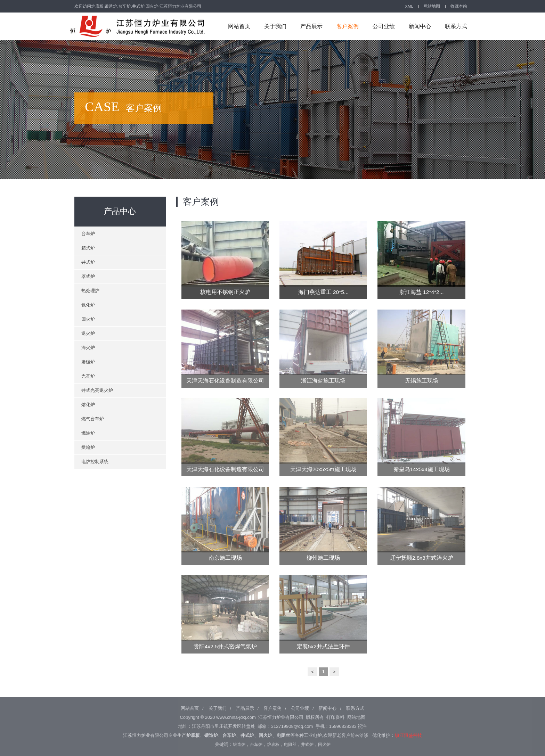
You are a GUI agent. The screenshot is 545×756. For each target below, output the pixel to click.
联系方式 (456, 26)
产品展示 (311, 26)
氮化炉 (88, 305)
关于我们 (275, 26)
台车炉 (88, 234)
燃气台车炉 (93, 419)
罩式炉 (88, 276)
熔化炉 (88, 405)
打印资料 (335, 717)
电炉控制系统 (95, 462)
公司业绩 (384, 26)
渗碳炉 (88, 362)
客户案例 (348, 26)
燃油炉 (88, 433)
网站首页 (239, 26)
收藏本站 (459, 6)
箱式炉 (88, 248)
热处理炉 (90, 291)
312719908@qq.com (292, 726)
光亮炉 (88, 376)
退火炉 (88, 333)
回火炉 (88, 319)
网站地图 (432, 6)
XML (409, 6)
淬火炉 (88, 348)
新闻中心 (420, 26)
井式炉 (88, 262)
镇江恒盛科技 (408, 735)
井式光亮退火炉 (97, 390)
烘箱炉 (88, 447)
